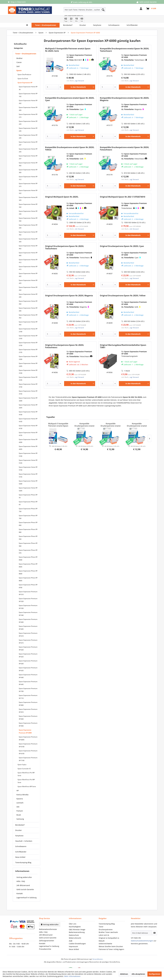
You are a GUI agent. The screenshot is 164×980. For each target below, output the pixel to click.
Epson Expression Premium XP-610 (28, 627)
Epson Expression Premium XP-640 (28, 669)
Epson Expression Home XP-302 (28, 157)
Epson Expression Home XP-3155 (28, 385)
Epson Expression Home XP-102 (28, 88)
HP (18, 783)
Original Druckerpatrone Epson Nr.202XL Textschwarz (65, 240)
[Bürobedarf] (68, 18)
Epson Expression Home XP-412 (28, 254)
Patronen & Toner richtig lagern (111, 942)
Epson (19, 63)
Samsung (20, 812)
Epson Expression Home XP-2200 (28, 350)
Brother (20, 51)
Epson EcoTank (23, 71)
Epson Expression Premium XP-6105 (28, 745)
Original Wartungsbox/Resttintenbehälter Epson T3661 (123, 339)
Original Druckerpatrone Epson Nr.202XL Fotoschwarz (65, 339)
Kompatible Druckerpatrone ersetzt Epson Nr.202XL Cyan (70, 92)
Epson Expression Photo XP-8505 (28, 558)
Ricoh (19, 807)
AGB (71, 933)
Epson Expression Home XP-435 (28, 288)
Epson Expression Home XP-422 (28, 267)
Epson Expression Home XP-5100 (28, 447)
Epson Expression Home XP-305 (28, 164)
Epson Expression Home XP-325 (28, 191)
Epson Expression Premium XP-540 (28, 606)
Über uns (73, 916)
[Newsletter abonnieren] (154, 925)
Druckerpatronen (106, 922)
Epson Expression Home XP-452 (28, 309)
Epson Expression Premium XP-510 (28, 586)
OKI (18, 799)
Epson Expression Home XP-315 (28, 178)
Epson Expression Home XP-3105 (28, 371)
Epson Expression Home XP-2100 (28, 323)
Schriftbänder (21, 844)
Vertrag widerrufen (24, 870)
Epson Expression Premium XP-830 (28, 710)
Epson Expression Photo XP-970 (28, 544)
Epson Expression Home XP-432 (28, 281)
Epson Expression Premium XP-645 (28, 676)
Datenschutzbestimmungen (142, 933)
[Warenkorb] (151, 10)
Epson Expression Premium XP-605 (28, 620)
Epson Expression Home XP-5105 (28, 454)
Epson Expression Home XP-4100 (28, 406)
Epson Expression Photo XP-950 (28, 530)
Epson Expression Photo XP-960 (28, 537)
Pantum (20, 803)
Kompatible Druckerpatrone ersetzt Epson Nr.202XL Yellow (70, 141)
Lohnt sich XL (104, 928)
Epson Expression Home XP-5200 (28, 475)
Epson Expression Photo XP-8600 (28, 565)
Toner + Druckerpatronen (26, 46)
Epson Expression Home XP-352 (28, 226)
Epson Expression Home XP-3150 (28, 378)
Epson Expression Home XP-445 (28, 302)
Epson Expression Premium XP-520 (28, 593)
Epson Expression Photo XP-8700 (28, 579)
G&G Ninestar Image (77, 922)
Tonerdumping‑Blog (107, 916)
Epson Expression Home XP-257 (28, 150)
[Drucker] (83, 18)
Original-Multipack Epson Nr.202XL (62, 189)
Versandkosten (98, 952)
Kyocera (20, 791)
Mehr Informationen (72, 976)
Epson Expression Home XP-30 (28, 81)
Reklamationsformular (48, 922)
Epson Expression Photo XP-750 (28, 503)
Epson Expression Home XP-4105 (28, 413)
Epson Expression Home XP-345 (28, 219)
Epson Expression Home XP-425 (28, 274)
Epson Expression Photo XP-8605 (28, 572)
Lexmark (20, 795)
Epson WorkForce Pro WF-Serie (26, 767)
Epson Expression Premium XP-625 (28, 648)
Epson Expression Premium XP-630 (28, 655)
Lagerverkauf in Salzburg (26, 890)
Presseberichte (45, 942)
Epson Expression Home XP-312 (28, 171)
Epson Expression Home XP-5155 (28, 468)
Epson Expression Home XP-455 (28, 316)
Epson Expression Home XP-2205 (28, 357)
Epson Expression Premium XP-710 (28, 689)
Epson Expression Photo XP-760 (28, 510)
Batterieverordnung (77, 925)
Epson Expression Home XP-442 (28, 295)
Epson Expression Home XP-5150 (28, 461)
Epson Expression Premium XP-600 (28, 613)
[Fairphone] (97, 18)
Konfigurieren (155, 974)
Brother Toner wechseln (108, 925)
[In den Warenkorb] (80, 80)
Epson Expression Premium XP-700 (28, 682)
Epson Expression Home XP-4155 (28, 427)
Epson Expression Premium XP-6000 (25, 724)
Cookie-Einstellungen (77, 936)
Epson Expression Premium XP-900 (28, 717)
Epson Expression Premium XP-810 (28, 703)
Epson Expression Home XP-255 (28, 143)
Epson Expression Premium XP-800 (28, 696)
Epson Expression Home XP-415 (28, 261)
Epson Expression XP (25, 75)
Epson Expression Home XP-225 (28, 115)
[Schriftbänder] (132, 18)
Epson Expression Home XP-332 (28, 198)
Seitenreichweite (105, 936)
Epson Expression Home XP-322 (28, 184)
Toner (101, 919)
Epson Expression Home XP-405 (28, 247)
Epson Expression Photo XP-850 (28, 516)
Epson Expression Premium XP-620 (28, 641)
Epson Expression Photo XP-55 (28, 489)
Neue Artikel (20, 850)
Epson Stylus (22, 757)
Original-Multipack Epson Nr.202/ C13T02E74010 (123, 189)
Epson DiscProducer (24, 67)
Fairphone (19, 828)
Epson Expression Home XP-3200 (28, 392)
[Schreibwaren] (114, 18)
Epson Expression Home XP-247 (28, 136)
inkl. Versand (79, 222)
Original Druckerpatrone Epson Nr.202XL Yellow (123, 288)
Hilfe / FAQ (21, 874)
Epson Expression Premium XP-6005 (28, 731)
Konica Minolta (22, 787)
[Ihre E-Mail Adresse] (141, 925)
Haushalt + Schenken (24, 834)
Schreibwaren (21, 839)
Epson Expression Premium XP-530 (28, 599)
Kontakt (20, 886)
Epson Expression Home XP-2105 (28, 330)
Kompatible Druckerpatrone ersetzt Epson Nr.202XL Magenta (124, 92)
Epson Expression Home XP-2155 (28, 344)
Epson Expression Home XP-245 (28, 129)
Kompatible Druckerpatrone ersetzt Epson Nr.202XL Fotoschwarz (124, 141)
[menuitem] (76, 10)
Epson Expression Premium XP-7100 (28, 752)
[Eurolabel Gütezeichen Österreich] (69, 963)
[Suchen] (103, 10)
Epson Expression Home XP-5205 (28, 482)
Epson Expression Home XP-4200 (28, 433)
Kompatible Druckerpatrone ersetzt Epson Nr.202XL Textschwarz (124, 42)
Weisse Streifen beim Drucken (111, 939)
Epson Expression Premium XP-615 (28, 634)
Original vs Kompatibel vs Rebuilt (109, 932)
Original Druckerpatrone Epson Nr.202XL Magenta (69, 288)
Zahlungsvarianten (47, 933)
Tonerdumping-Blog (23, 855)
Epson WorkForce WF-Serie (27, 779)
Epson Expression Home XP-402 (28, 240)
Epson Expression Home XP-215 (28, 108)
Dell (18, 59)
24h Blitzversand (23, 878)
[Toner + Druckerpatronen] (46, 18)
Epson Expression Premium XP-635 (28, 662)
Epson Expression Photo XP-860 (28, 523)
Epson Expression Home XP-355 (28, 233)
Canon (19, 55)
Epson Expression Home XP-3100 (28, 364)
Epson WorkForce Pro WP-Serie (26, 774)
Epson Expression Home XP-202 (28, 95)
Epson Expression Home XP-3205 (28, 399)
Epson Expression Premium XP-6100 (28, 738)
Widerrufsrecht (75, 931)
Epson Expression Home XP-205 (28, 101)
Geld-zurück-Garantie (25, 882)
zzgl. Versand (79, 73)
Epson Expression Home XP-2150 (28, 337)
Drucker (19, 823)
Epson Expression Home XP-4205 (28, 440)
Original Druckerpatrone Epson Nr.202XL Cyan (122, 239)
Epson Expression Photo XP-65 (28, 496)
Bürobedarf (20, 818)
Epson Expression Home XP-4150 (28, 420)
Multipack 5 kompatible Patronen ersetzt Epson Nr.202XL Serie (68, 42)
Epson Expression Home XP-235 (28, 122)
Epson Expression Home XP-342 (28, 212)
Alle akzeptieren (138, 974)
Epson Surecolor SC (24, 761)
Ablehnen (124, 974)
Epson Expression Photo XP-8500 (28, 551)
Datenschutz (74, 928)
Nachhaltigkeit (75, 919)
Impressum (73, 939)
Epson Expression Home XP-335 (28, 205)
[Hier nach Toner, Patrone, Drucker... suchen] (85, 10)
